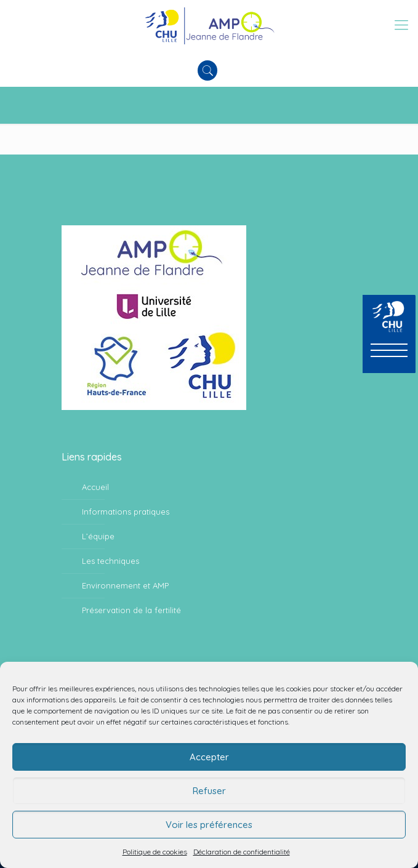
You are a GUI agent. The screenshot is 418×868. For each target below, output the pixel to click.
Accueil (95, 487)
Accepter (209, 757)
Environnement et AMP (125, 585)
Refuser (209, 791)
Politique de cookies (155, 852)
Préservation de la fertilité (131, 610)
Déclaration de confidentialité (242, 852)
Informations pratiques (126, 512)
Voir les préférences (209, 825)
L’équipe (98, 536)
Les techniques (111, 561)
